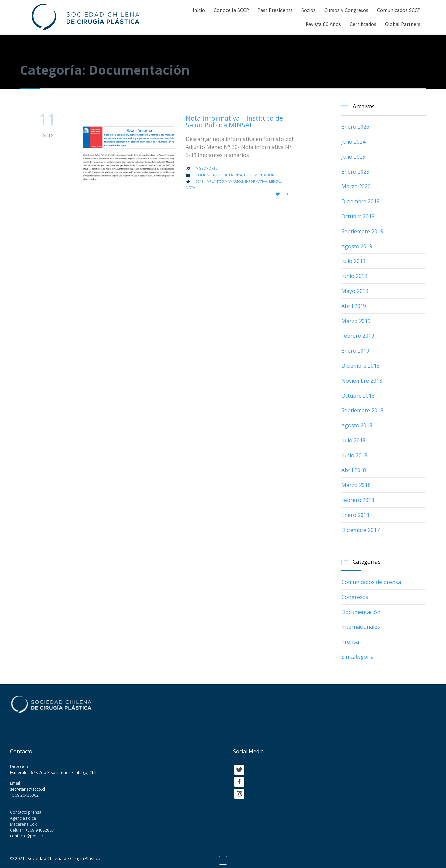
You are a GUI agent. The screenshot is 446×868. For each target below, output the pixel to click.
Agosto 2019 (357, 246)
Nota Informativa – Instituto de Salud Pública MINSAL (234, 122)
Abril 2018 (354, 470)
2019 (200, 181)
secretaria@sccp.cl (28, 789)
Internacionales (361, 627)
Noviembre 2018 (362, 381)
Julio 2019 (353, 261)
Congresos (355, 597)
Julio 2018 (353, 440)
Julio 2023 (353, 157)
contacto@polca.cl (27, 836)
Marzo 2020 (356, 186)
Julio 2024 (353, 142)
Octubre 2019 (358, 216)
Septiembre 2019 (362, 231)
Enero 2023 (355, 172)
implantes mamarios (224, 181)
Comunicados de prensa (219, 175)
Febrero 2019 (358, 336)
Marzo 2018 (356, 485)
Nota (190, 188)
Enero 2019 (355, 351)
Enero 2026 (355, 127)
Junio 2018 (354, 455)
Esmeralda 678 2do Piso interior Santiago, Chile (54, 773)
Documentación (259, 175)
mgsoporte (207, 168)
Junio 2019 (354, 276)
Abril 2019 (354, 306)
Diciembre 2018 (361, 366)
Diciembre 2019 (361, 201)
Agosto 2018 (357, 425)
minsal (275, 181)
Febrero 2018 (358, 500)
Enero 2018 (355, 515)
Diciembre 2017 (361, 530)
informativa (256, 181)
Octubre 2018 (358, 396)
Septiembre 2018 (362, 410)
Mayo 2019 (355, 291)
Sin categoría (358, 657)
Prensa (350, 642)
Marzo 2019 (356, 321)
